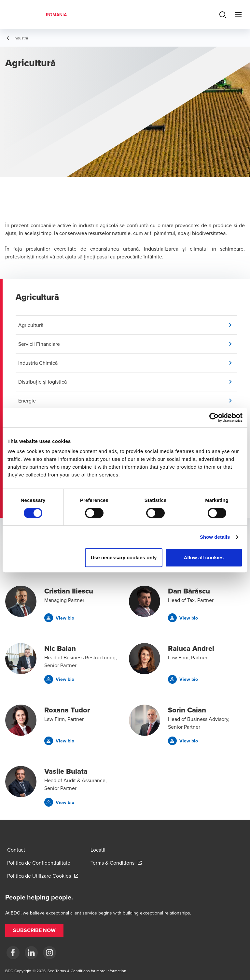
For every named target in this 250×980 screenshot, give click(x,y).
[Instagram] (49, 953)
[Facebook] (13, 953)
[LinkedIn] (31, 953)
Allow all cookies (204, 557)
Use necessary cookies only (124, 557)
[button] (128, 325)
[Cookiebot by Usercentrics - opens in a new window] (214, 417)
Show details (215, 537)
